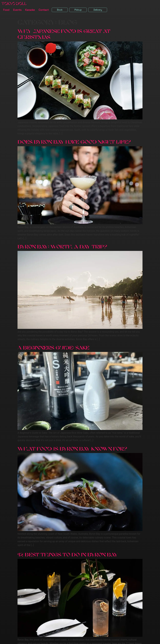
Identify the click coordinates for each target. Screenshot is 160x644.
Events (17, 10)
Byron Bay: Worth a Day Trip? (62, 245)
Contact (44, 10)
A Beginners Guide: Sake (53, 346)
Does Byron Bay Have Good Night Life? (74, 141)
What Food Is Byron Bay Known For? (72, 448)
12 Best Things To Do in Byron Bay (68, 553)
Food (6, 10)
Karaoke (30, 10)
